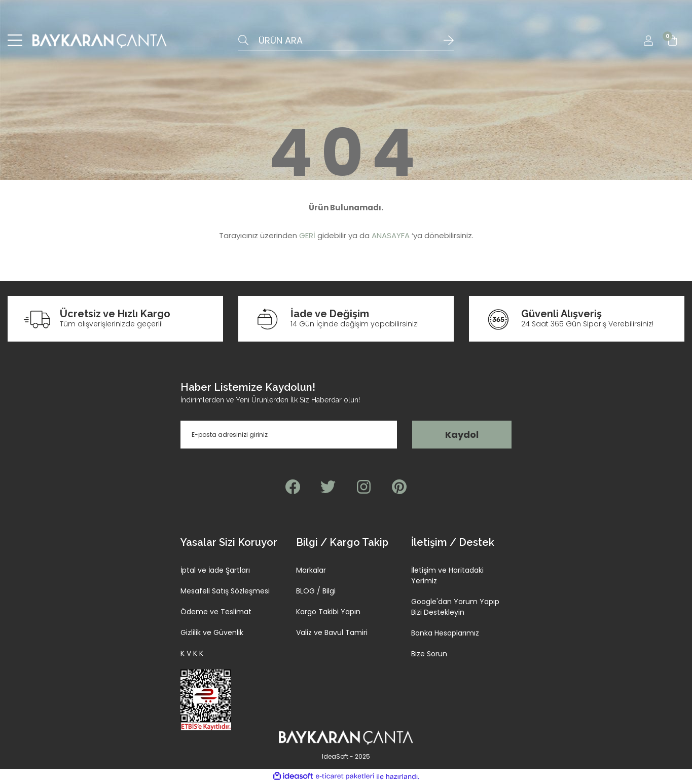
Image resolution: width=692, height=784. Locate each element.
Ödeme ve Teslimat (216, 612)
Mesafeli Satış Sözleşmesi (225, 591)
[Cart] (673, 41)
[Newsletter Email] (289, 435)
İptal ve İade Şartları (215, 571)
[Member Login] (648, 41)
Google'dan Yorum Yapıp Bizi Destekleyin (455, 607)
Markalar (311, 571)
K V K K (192, 654)
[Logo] (100, 41)
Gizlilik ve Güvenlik (212, 633)
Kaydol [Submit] (462, 435)
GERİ (307, 236)
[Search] (346, 41)
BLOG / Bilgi (316, 591)
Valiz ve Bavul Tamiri (332, 633)
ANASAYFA (391, 236)
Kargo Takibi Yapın (328, 612)
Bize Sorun (429, 654)
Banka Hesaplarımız (445, 633)
